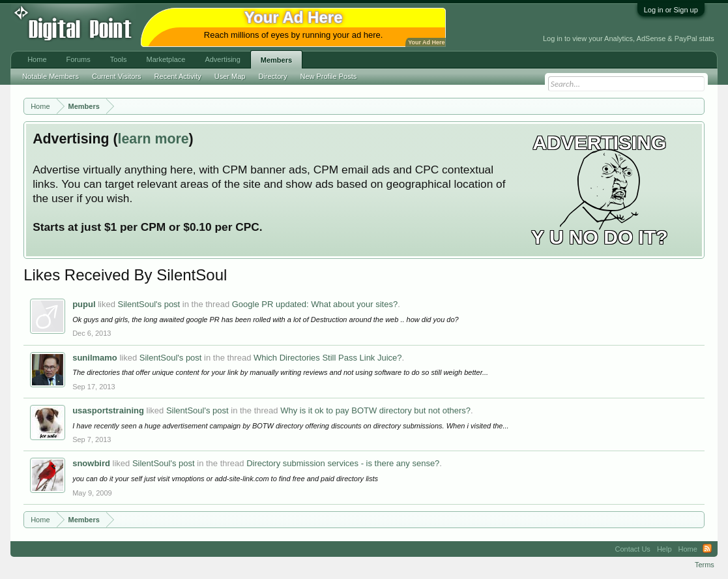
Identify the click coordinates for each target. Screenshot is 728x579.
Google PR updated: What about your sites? (315, 304)
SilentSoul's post (149, 304)
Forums (79, 59)
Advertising (222, 59)
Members (276, 60)
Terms (705, 565)
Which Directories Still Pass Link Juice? (328, 358)
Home (37, 59)
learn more (153, 139)
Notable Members (51, 76)
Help (664, 549)
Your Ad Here (426, 42)
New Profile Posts (328, 76)
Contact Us (632, 549)
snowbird (91, 463)
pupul (84, 304)
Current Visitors (117, 76)
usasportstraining (108, 410)
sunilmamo (95, 358)
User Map (230, 76)
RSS (707, 549)
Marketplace (166, 59)
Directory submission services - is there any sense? (343, 463)
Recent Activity (178, 76)
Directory (272, 76)
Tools (119, 59)
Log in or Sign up (671, 10)
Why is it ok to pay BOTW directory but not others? (375, 410)
